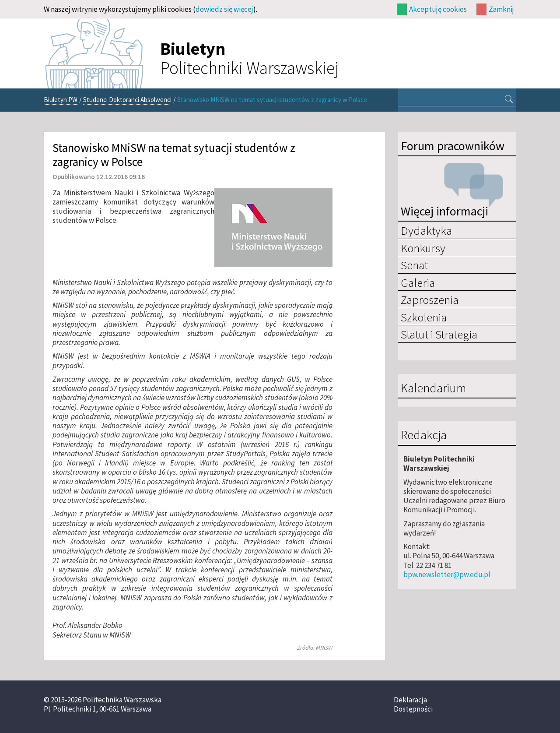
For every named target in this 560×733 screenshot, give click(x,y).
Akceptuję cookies (438, 9)
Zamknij (501, 9)
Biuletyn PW (61, 100)
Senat (414, 265)
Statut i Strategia (439, 334)
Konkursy (423, 248)
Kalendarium (433, 388)
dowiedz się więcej (224, 9)
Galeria (418, 282)
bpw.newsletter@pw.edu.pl (447, 574)
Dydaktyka (426, 230)
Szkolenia (424, 317)
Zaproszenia (430, 300)
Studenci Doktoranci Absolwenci (127, 100)
